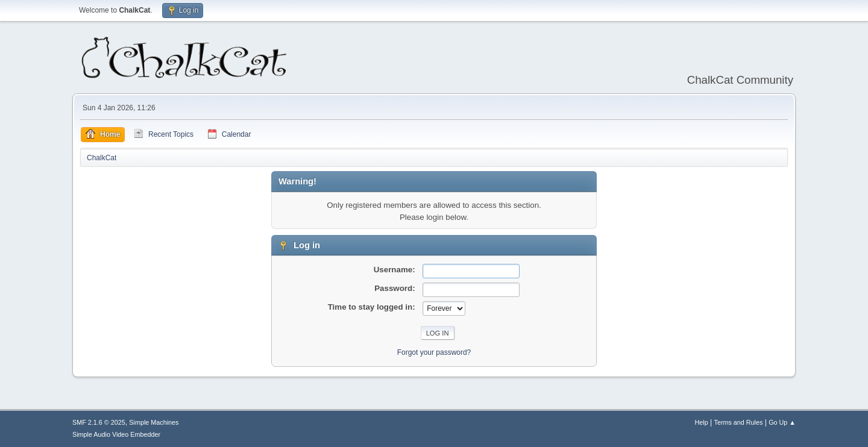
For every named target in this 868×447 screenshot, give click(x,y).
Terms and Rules (739, 422)
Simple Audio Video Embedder (116, 434)
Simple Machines (154, 422)
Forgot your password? (434, 352)
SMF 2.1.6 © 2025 (99, 422)
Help (702, 422)
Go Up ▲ (782, 422)
